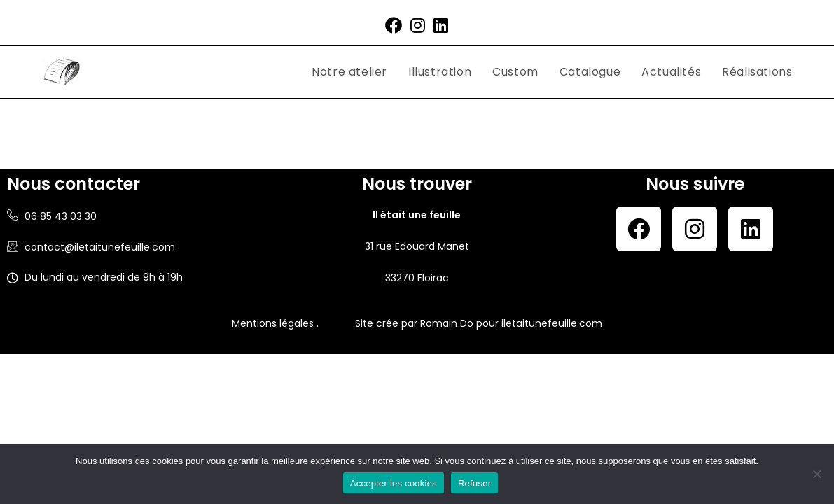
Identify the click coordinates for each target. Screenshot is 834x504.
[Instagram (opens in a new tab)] (418, 26)
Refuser (474, 483)
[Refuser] (816, 474)
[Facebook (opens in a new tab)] (394, 26)
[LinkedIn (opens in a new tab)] (441, 26)
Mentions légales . (275, 323)
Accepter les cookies (394, 483)
